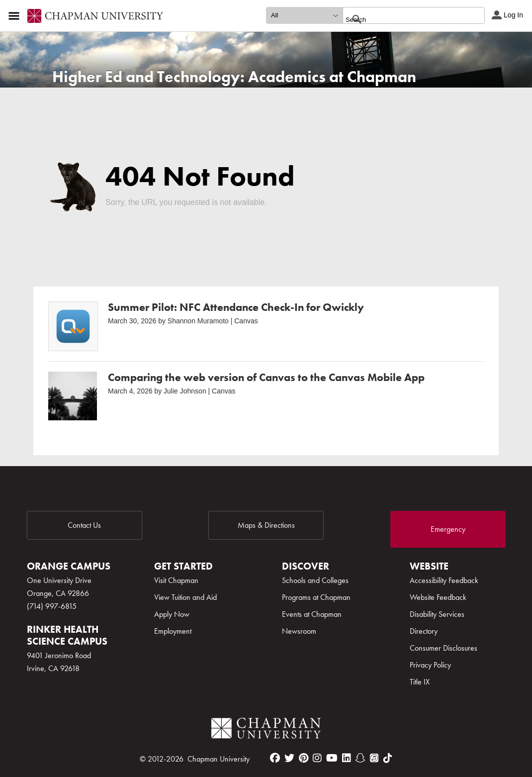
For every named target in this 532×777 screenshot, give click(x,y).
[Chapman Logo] (266, 730)
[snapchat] (360, 758)
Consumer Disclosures (443, 648)
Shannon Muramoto (198, 321)
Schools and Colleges (315, 580)
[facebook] (275, 758)
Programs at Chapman (316, 597)
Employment (173, 631)
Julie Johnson (185, 391)
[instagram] (317, 758)
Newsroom (299, 631)
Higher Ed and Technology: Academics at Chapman (234, 77)
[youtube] (332, 758)
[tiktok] (388, 758)
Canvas (246, 321)
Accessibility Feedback (444, 580)
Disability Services (437, 614)
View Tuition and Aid (185, 597)
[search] (403, 19)
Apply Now (172, 614)
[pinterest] (304, 758)
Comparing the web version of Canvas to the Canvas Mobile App (266, 377)
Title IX (420, 682)
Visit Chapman (176, 580)
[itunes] (374, 758)
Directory (424, 631)
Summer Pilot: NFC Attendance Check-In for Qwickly (236, 307)
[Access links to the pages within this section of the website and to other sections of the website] (16, 16)
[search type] (304, 15)
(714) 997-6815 (52, 606)
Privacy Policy (430, 665)
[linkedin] (347, 758)
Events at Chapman (312, 614)
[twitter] (289, 758)
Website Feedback (438, 597)
